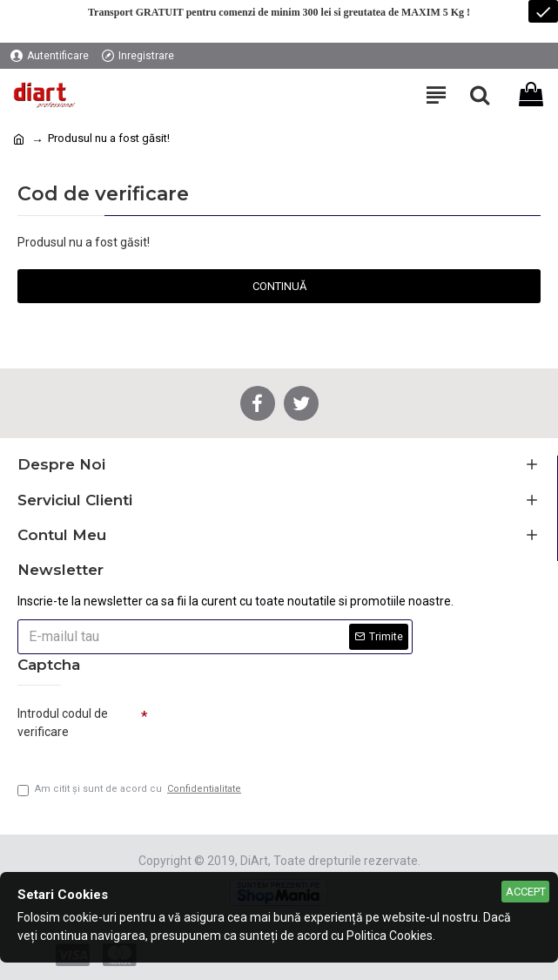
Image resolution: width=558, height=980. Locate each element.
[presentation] (270, 730)
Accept (526, 892)
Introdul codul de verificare (63, 723)
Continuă (279, 286)
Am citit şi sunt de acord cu (131, 790)
